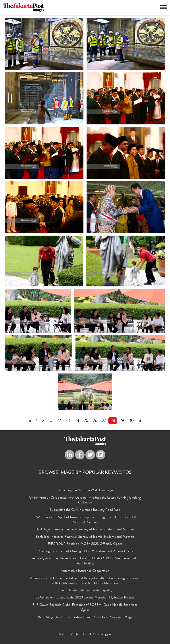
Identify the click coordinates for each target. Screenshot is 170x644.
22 (59, 421)
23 (68, 421)
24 (77, 421)
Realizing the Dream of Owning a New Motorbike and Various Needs (85, 551)
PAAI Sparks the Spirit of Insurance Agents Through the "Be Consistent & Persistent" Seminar (85, 520)
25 (86, 421)
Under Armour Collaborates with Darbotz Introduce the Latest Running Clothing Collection (85, 500)
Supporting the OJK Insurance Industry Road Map (85, 510)
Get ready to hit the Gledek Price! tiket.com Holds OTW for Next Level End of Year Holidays (85, 561)
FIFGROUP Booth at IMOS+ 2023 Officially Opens (85, 544)
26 (95, 421)
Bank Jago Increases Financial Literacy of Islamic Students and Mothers (85, 530)
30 (131, 421)
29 (122, 421)
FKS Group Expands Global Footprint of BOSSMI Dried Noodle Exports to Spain (85, 608)
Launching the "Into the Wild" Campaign (85, 491)
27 (104, 421)
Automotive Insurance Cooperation (85, 571)
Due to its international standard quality (85, 591)
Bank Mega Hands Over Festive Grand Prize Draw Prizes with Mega (85, 617)
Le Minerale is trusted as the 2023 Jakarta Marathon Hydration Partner (85, 598)
